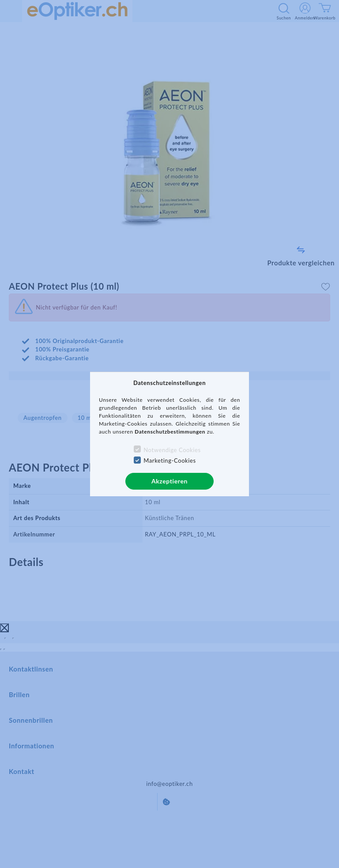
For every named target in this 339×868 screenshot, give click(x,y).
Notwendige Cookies (172, 450)
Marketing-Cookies (169, 460)
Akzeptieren (169, 481)
